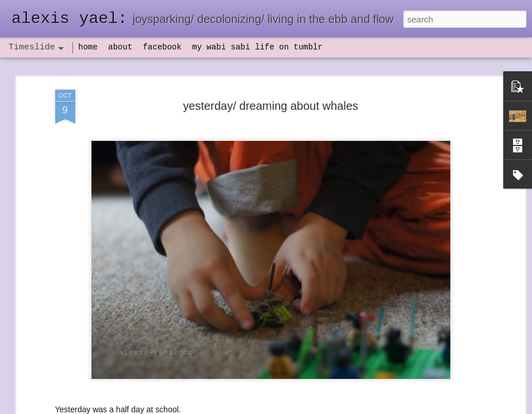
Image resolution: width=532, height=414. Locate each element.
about (120, 47)
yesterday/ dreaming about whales (271, 106)
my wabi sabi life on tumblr (257, 47)
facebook (162, 47)
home (88, 47)
